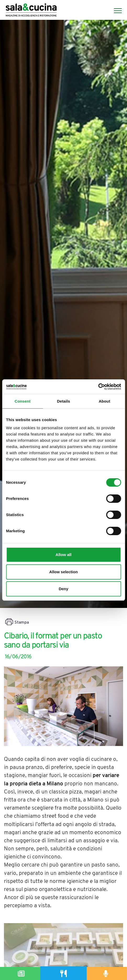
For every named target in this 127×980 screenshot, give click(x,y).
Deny (63, 589)
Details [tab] (64, 401)
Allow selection (63, 572)
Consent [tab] (23, 401)
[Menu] (115, 11)
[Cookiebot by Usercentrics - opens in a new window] (98, 387)
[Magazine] (21, 973)
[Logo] (31, 11)
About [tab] (104, 401)
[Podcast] (106, 973)
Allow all (63, 555)
